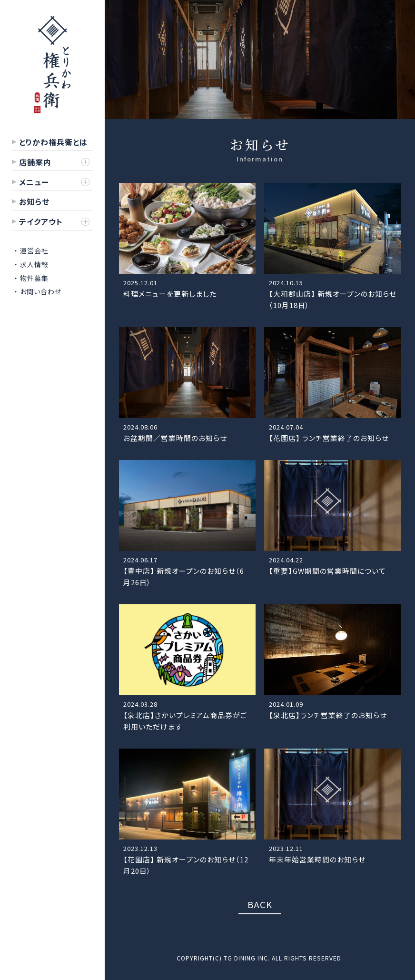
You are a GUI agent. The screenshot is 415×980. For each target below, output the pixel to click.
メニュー (34, 182)
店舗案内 (35, 162)
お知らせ (34, 201)
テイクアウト (41, 221)
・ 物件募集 (31, 278)
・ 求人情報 (31, 264)
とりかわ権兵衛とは (53, 142)
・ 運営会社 (31, 250)
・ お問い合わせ (38, 291)
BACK (260, 904)
